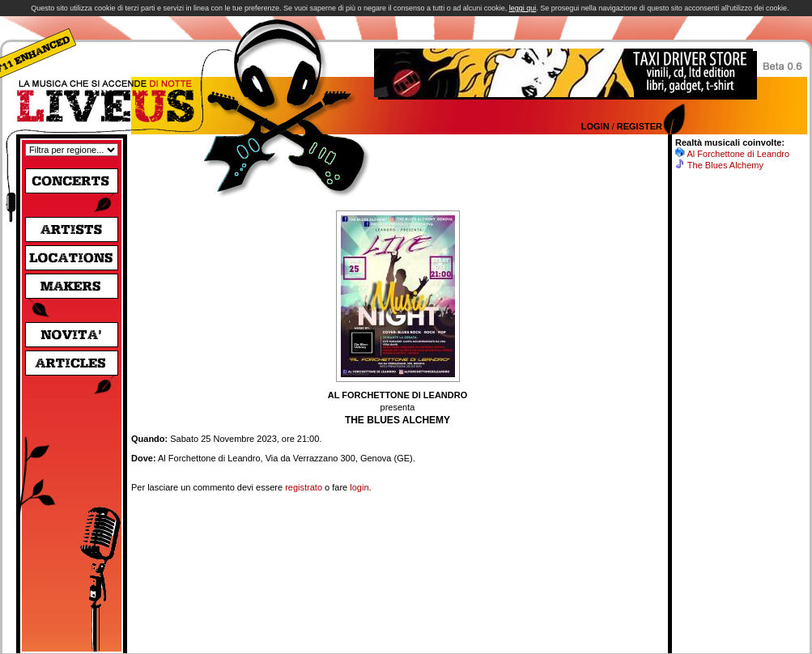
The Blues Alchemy (725, 165)
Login (595, 126)
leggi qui (523, 8)
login (359, 487)
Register (640, 126)
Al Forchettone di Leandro (738, 154)
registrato (304, 487)
